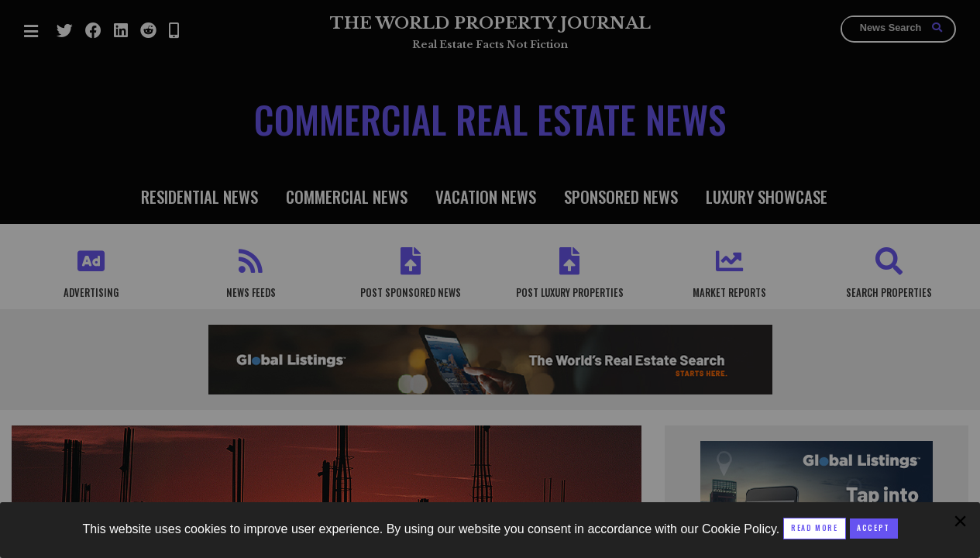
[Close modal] (874, 529)
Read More (814, 528)
